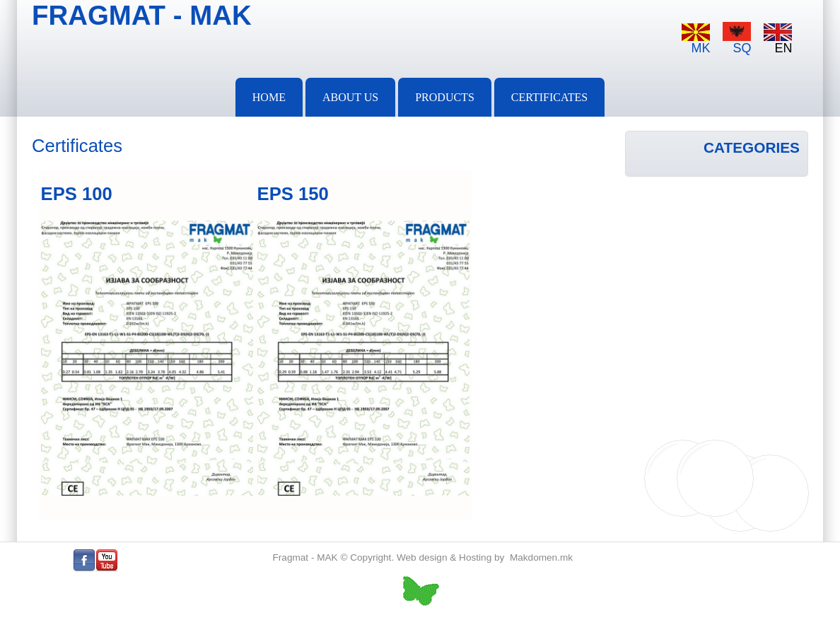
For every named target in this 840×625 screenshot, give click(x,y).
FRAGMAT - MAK (142, 15)
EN (778, 39)
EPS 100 (77, 194)
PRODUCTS (445, 97)
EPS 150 (293, 194)
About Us (350, 97)
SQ (737, 39)
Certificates (549, 97)
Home (269, 97)
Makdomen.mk (541, 557)
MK (696, 39)
